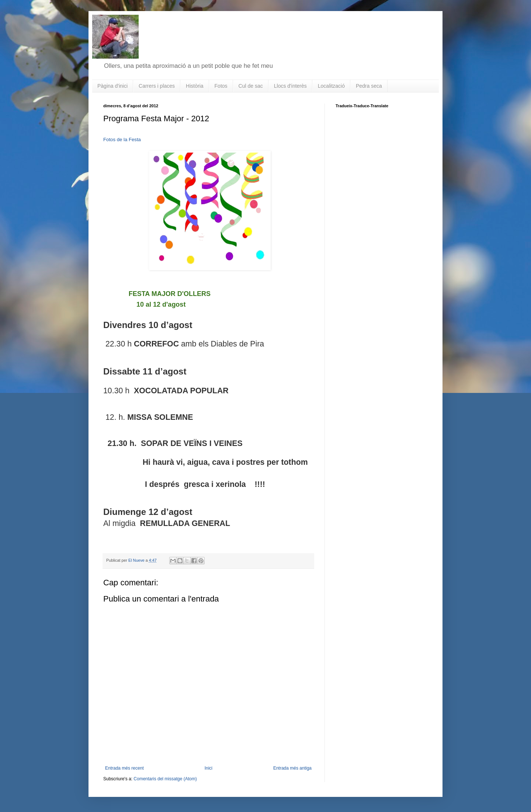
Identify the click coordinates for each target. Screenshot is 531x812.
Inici (209, 768)
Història (195, 86)
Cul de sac (251, 86)
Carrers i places (157, 86)
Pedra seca (369, 86)
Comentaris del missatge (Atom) (165, 779)
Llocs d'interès (290, 86)
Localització (331, 86)
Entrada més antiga (292, 768)
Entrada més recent (124, 768)
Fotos (221, 86)
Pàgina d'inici (112, 86)
